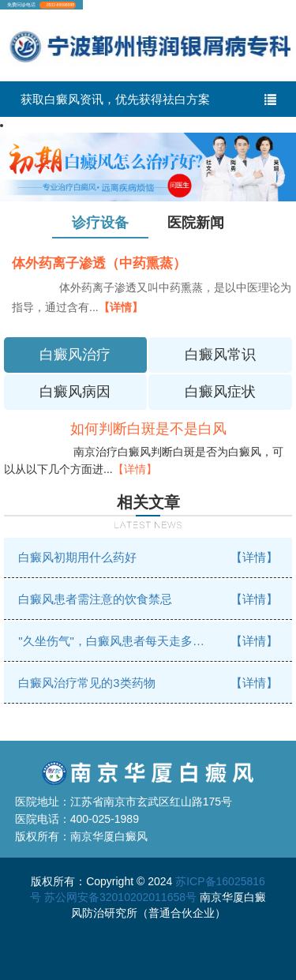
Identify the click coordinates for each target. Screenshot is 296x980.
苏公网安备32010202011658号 (120, 897)
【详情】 (121, 307)
